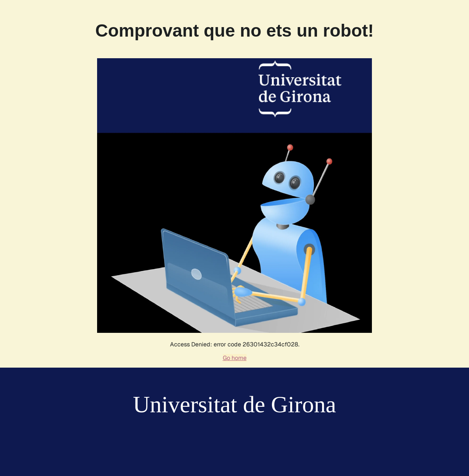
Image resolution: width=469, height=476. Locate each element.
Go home (235, 358)
